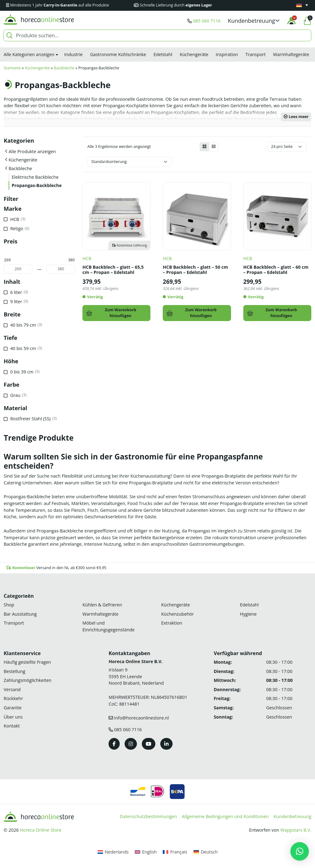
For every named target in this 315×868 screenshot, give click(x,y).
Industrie (74, 54)
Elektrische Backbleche (35, 177)
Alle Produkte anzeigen (32, 151)
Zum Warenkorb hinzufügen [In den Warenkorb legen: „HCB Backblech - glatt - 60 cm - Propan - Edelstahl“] (281, 313)
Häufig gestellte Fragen (27, 662)
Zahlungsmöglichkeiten (28, 680)
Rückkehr (13, 698)
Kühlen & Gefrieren (102, 605)
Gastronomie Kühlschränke (118, 54)
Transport (256, 54)
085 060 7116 (207, 21)
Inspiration (227, 54)
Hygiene (248, 614)
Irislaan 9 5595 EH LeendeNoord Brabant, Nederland (136, 676)
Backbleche (64, 68)
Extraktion (172, 623)
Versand (12, 689)
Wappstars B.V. (296, 830)
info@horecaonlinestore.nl (142, 718)
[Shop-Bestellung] (130, 162)
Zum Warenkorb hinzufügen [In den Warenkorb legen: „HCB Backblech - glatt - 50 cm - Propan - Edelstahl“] (201, 313)
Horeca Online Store (40, 830)
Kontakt (12, 726)
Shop (9, 605)
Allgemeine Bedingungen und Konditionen (225, 816)
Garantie (13, 708)
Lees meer (296, 117)
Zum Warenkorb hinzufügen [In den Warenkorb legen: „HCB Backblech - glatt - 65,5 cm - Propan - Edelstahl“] (121, 313)
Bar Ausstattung (20, 614)
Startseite (12, 68)
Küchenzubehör (177, 614)
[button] (254, 21)
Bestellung (14, 671)
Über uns (13, 717)
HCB (87, 258)
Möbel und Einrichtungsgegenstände (108, 626)
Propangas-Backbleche (37, 185)
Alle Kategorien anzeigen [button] (29, 54)
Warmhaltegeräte (291, 54)
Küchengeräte (194, 54)
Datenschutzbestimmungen (148, 816)
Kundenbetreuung (293, 816)
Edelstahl (163, 54)
